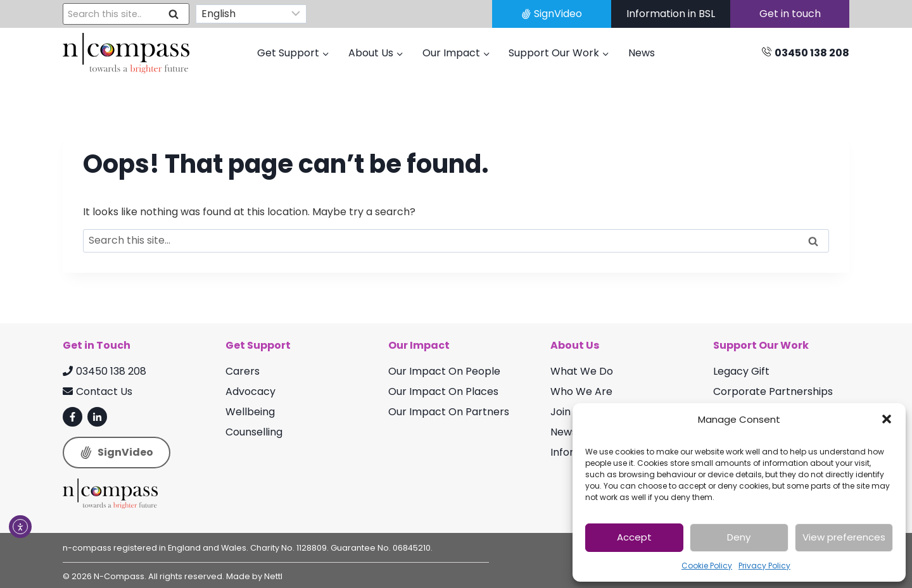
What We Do (582, 371)
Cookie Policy (707, 566)
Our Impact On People (444, 371)
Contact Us (98, 391)
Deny (739, 537)
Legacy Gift (741, 371)
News (642, 53)
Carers (243, 371)
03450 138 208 (104, 371)
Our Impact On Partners (449, 412)
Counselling (254, 432)
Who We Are (581, 391)
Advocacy (250, 391)
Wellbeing (250, 412)
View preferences (844, 537)
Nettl (273, 576)
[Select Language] (251, 14)
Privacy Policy (764, 566)
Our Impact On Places (443, 391)
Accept (634, 537)
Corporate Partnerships (773, 391)
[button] (887, 419)
